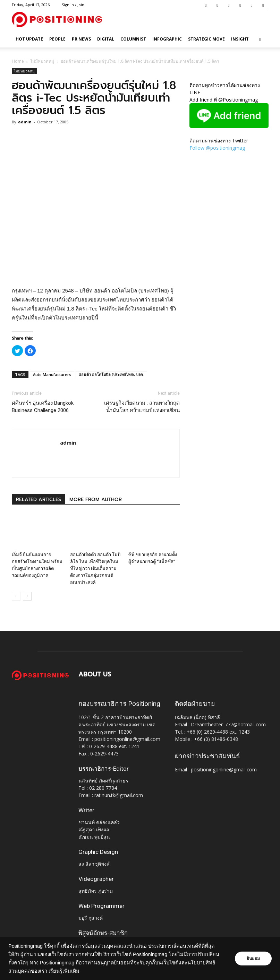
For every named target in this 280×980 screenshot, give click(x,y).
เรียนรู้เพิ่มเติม (92, 971)
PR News (81, 39)
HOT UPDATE (29, 39)
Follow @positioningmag (217, 148)
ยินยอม (253, 959)
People (57, 39)
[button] (260, 39)
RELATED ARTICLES (39, 500)
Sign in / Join (73, 5)
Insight (240, 39)
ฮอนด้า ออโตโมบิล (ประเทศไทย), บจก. (111, 374)
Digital (106, 39)
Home (18, 61)
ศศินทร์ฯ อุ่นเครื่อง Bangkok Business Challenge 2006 (43, 407)
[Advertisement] (96, 269)
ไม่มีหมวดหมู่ (42, 61)
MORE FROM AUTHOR (96, 500)
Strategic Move (206, 39)
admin (25, 122)
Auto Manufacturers (52, 374)
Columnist (133, 39)
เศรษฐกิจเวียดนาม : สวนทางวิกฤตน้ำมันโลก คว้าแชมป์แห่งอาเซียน (142, 407)
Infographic (167, 39)
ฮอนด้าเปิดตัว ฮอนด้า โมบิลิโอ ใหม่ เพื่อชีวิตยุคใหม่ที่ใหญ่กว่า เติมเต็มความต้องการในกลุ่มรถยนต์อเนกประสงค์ (95, 568)
